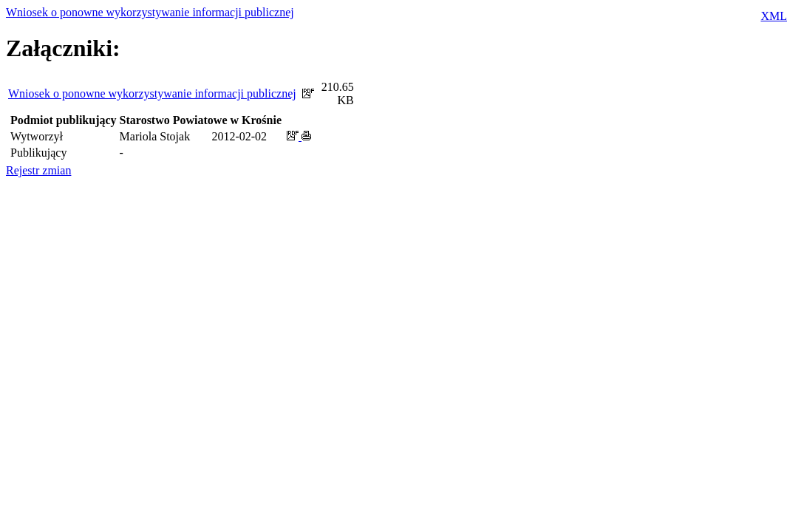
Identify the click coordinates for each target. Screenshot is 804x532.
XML (774, 16)
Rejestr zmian (38, 170)
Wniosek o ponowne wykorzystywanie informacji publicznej (150, 12)
